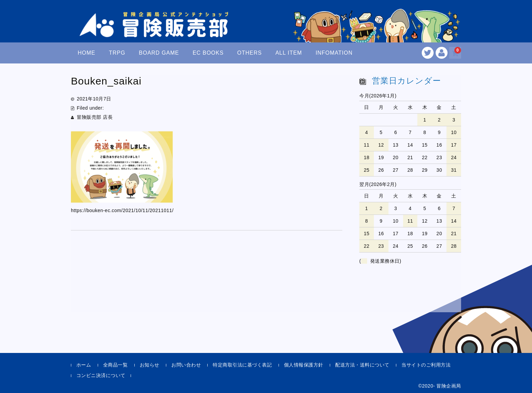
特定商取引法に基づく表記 (242, 365)
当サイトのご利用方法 (426, 365)
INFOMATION (334, 53)
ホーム (84, 365)
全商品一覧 (116, 365)
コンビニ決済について (101, 375)
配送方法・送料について (362, 365)
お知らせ (150, 365)
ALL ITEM (289, 53)
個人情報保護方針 (304, 365)
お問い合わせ (186, 365)
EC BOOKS (208, 53)
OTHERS (250, 53)
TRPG (117, 53)
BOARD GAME (159, 53)
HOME (87, 53)
